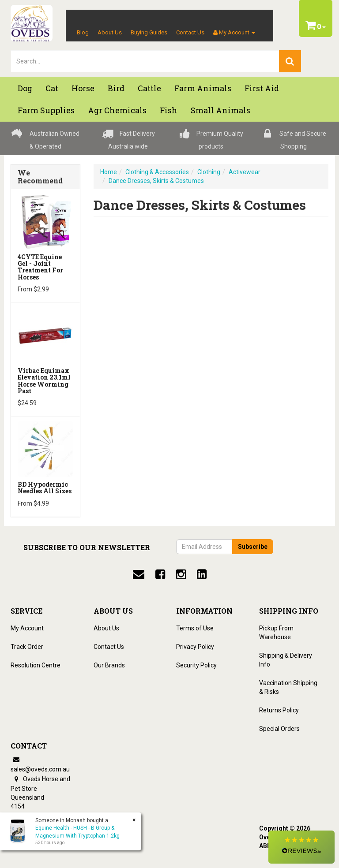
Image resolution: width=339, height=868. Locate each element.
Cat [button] (52, 88)
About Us (110, 32)
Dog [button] (25, 88)
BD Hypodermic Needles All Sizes (45, 488)
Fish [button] (169, 110)
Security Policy (196, 665)
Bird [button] (116, 88)
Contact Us (190, 32)
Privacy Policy (195, 647)
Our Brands (109, 665)
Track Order (27, 647)
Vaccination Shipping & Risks (288, 687)
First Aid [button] (262, 88)
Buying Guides (149, 32)
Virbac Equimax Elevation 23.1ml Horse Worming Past (44, 381)
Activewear (245, 172)
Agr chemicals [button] (117, 110)
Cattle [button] (149, 88)
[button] (301, 847)
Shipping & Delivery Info (286, 660)
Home (109, 172)
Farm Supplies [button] (46, 110)
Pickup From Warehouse (276, 633)
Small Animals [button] (220, 110)
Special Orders (279, 729)
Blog (83, 32)
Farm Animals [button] (203, 88)
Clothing (209, 172)
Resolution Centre (36, 665)
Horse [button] (83, 88)
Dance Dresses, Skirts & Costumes (156, 181)
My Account (27, 628)
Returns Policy (279, 710)
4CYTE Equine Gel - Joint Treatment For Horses (40, 267)
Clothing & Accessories (157, 172)
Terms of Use (195, 628)
